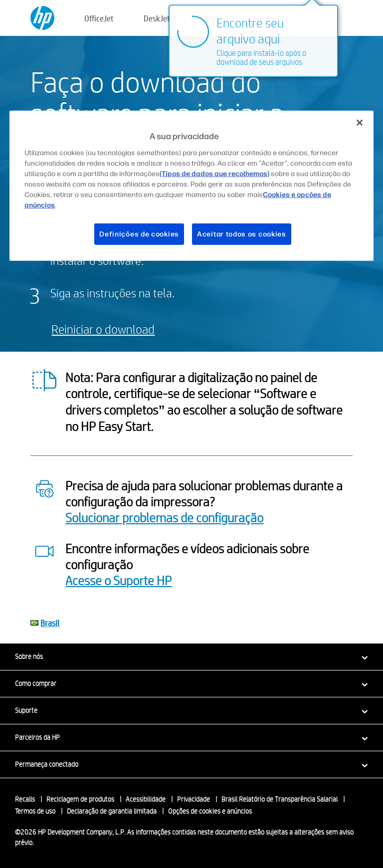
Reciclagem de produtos (80, 799)
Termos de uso (35, 811)
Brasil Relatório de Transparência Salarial (280, 799)
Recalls (25, 799)
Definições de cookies (139, 234)
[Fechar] (360, 123)
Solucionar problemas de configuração (164, 517)
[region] (191, 186)
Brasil (50, 623)
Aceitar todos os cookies (242, 234)
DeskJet (157, 18)
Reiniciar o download (103, 329)
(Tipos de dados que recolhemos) (214, 173)
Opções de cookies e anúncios (210, 811)
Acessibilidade (146, 799)
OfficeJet (99, 18)
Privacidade (193, 799)
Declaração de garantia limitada (112, 811)
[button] (191, 656)
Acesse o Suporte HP (118, 580)
